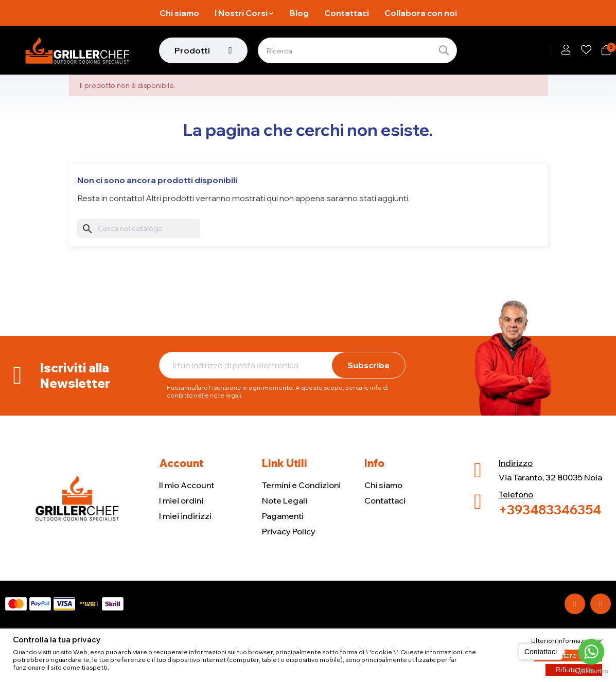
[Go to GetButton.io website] (591, 671)
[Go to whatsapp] (591, 652)
